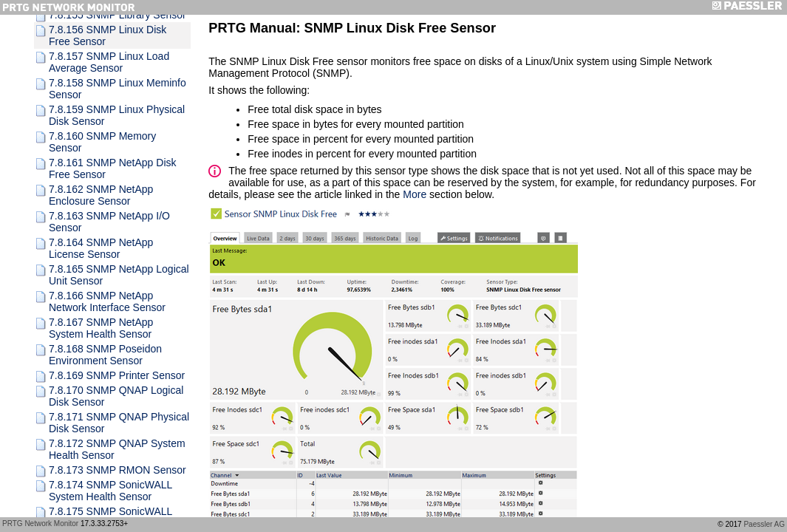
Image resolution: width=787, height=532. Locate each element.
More (415, 194)
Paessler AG (764, 524)
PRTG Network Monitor (40, 524)
